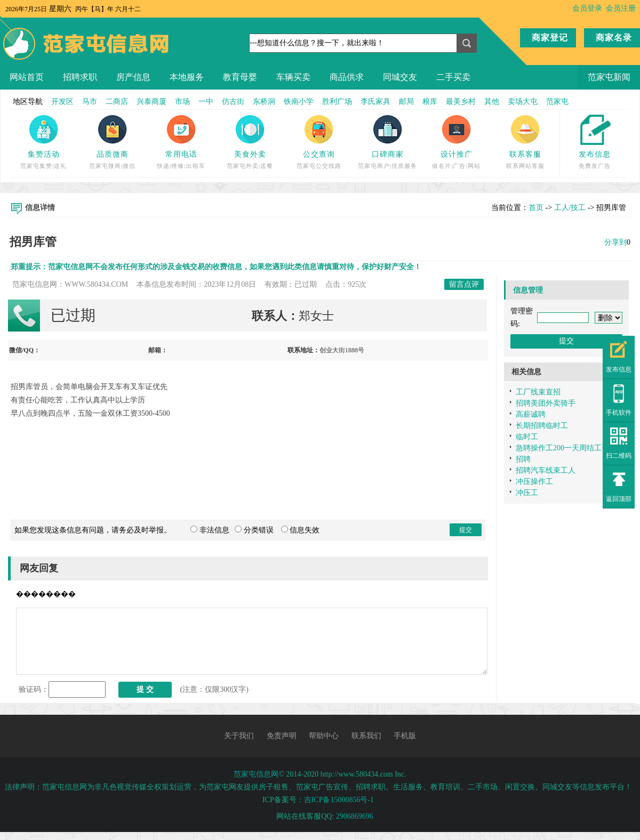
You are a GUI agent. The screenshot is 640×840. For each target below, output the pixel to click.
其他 (492, 102)
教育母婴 (240, 77)
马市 (90, 102)
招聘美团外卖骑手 (546, 403)
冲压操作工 (534, 482)
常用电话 (181, 154)
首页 (536, 208)
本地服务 (187, 77)
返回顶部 (619, 499)
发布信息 (595, 154)
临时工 (527, 437)
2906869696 (355, 816)
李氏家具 (375, 102)
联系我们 (366, 736)
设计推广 (457, 154)
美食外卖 (250, 154)
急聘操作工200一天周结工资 (562, 448)
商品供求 (347, 77)
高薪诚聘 (531, 414)
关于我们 (239, 736)
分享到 (615, 242)
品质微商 (113, 154)
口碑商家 (388, 154)
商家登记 (550, 38)
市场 (182, 102)
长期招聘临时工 (542, 426)
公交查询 (319, 154)
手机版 (405, 736)
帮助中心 (324, 736)
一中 (206, 102)
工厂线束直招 (538, 392)
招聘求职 (80, 77)
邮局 (406, 102)
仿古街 (233, 102)
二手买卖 (453, 77)
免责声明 (282, 736)
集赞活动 (44, 154)
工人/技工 (570, 208)
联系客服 (525, 154)
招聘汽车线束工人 (546, 470)
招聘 (523, 459)
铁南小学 (299, 102)
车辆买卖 (293, 77)
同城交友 (400, 77)
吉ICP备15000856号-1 (339, 800)
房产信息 (133, 77)
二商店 (117, 102)
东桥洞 (264, 102)
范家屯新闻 (609, 77)
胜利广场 (337, 102)
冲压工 (527, 493)
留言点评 (464, 284)
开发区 (62, 102)
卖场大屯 (523, 102)
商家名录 (614, 38)
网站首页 (27, 77)
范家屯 (557, 102)
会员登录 (587, 8)
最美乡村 (461, 102)
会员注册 (621, 8)
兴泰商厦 (151, 102)
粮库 (430, 102)
